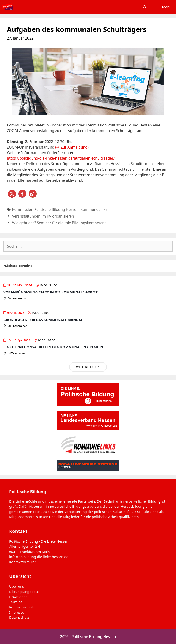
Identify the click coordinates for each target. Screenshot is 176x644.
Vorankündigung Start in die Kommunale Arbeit (51, 292)
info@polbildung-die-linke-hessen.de (39, 557)
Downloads (18, 597)
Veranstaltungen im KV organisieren (43, 216)
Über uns (16, 586)
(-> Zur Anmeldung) (72, 147)
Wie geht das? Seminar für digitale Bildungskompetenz (59, 223)
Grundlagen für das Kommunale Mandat (43, 320)
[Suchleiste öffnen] (145, 7)
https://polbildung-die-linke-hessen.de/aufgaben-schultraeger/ (61, 158)
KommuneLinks (94, 209)
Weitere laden (88, 367)
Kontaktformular (23, 562)
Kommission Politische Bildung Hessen (45, 209)
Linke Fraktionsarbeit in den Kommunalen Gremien (53, 347)
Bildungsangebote (24, 592)
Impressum (18, 612)
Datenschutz (19, 617)
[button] (12, 194)
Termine (16, 602)
